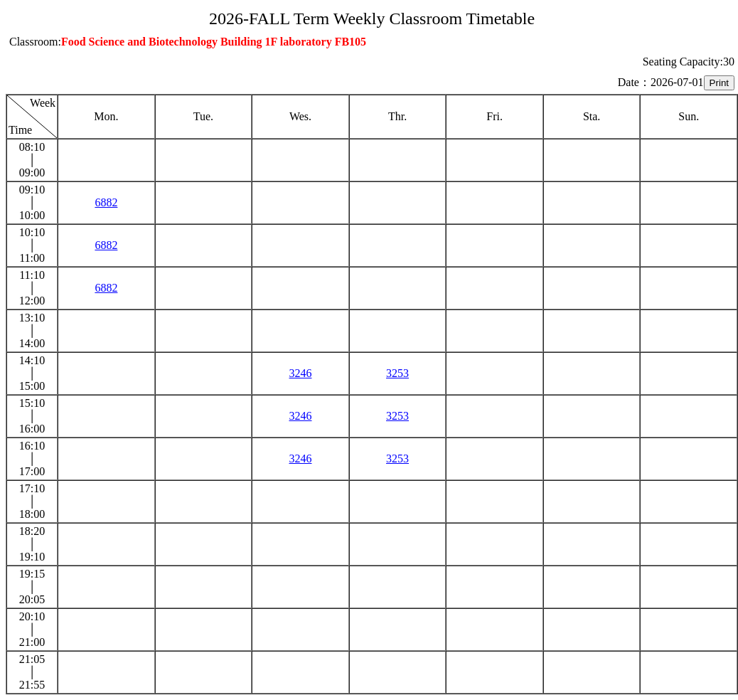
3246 (300, 373)
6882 (106, 202)
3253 (397, 373)
